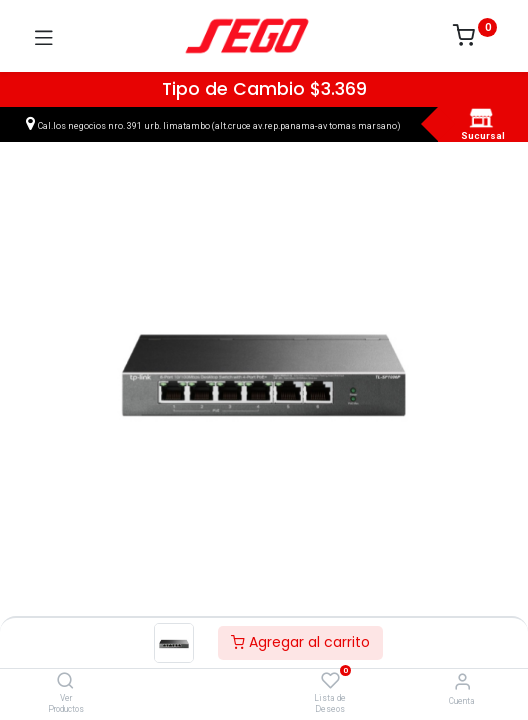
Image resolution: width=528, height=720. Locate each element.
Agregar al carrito (300, 642)
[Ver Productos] (65, 682)
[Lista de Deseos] (330, 681)
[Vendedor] (462, 681)
